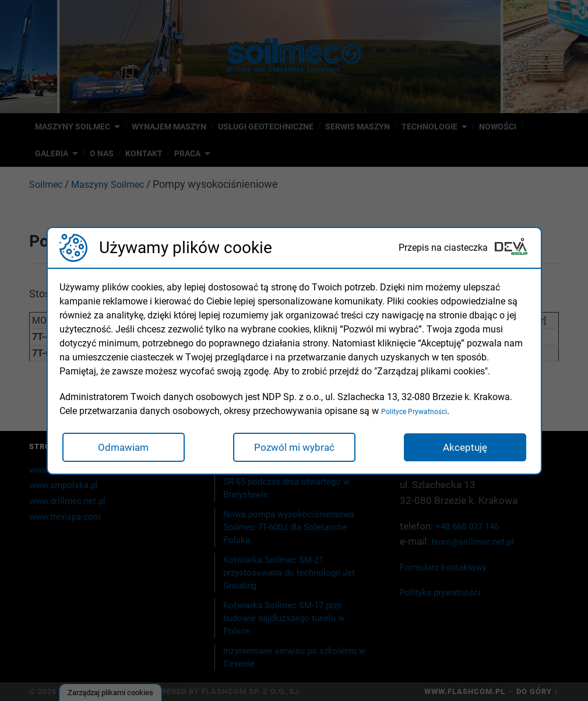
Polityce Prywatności (424, 411)
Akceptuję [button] (465, 447)
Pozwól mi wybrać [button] (294, 447)
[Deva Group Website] (511, 248)
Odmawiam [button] (123, 447)
